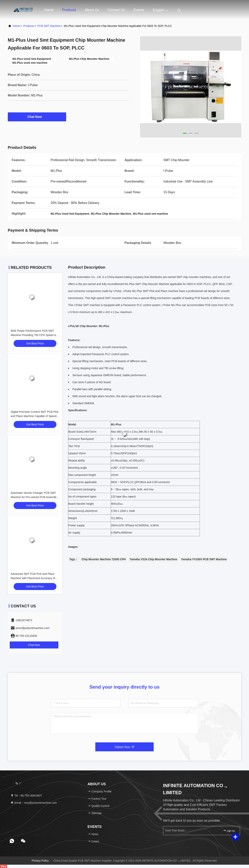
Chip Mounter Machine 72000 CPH (104, 559)
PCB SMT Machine (49, 26)
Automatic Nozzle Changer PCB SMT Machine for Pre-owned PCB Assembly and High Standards (34, 497)
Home (49, 10)
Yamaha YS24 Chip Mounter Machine (153, 559)
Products (69, 10)
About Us (92, 10)
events (139, 10)
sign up (229, 831)
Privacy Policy (40, 861)
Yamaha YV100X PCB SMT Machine (204, 559)
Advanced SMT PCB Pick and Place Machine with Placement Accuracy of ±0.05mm (33, 578)
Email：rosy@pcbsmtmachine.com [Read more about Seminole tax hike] (34, 803)
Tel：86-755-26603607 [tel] (26, 796)
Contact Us (116, 10)
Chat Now (37, 117)
